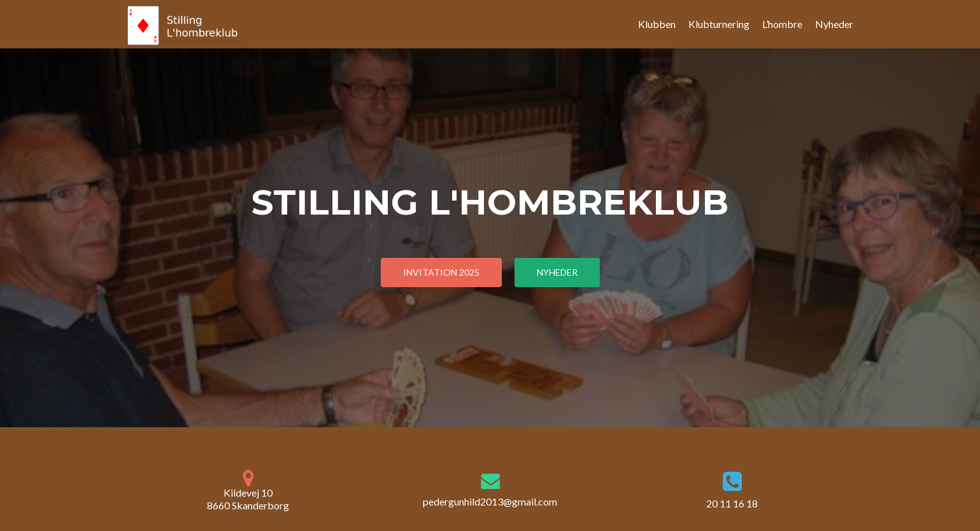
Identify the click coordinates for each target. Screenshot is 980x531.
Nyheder (834, 24)
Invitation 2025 (441, 272)
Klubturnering (719, 24)
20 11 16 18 (732, 503)
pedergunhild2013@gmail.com (490, 501)
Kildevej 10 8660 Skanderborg (248, 491)
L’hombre (782, 24)
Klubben (657, 24)
